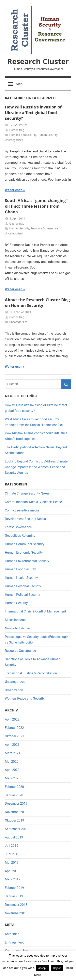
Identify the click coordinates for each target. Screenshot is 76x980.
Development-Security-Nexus (25, 519)
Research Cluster (38, 61)
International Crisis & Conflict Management (35, 611)
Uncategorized (14, 140)
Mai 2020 (12, 762)
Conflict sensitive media (22, 510)
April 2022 (12, 719)
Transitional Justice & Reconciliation (31, 673)
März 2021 (13, 753)
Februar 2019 (14, 888)
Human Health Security (21, 578)
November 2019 (16, 812)
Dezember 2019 (16, 803)
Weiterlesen (14, 190)
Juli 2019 (12, 846)
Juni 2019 (12, 854)
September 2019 (17, 829)
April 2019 (12, 871)
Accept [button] (42, 968)
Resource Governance (44, 228)
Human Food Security (23, 135)
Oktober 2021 (14, 736)
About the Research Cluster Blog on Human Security (37, 303)
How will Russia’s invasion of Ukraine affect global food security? (33, 113)
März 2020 (13, 778)
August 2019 (14, 837)
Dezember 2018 (16, 905)
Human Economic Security (24, 552)
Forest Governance (18, 527)
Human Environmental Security (27, 561)
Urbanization (14, 690)
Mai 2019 (12, 863)
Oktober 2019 (14, 820)
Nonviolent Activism (19, 628)
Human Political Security (22, 595)
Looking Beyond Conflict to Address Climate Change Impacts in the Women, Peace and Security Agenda (36, 467)
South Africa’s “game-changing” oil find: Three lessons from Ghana (36, 206)
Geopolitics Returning (20, 536)
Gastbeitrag (17, 130)
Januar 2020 (14, 795)
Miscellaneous (15, 620)
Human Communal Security (25, 544)
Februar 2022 (14, 728)
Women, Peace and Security (25, 698)
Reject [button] (57, 968)
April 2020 (12, 770)
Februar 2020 (14, 787)
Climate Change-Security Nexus (27, 493)
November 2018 (16, 913)
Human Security (47, 135)
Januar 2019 (14, 896)
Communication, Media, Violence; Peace (33, 502)
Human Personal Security (23, 586)
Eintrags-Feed (15, 942)
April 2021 (12, 745)
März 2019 (13, 879)
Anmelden (12, 934)
